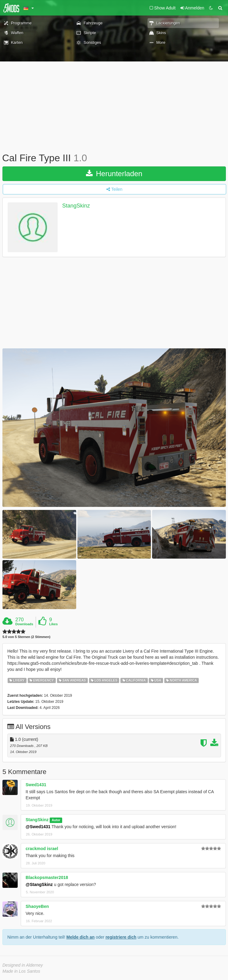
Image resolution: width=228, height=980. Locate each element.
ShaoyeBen (37, 906)
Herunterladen (114, 174)
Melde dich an (81, 937)
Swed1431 (36, 785)
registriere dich (121, 937)
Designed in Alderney (23, 965)
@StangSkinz (39, 884)
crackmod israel (42, 849)
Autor (56, 820)
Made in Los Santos (21, 971)
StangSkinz (76, 206)
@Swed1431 (38, 827)
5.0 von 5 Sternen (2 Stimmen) (26, 637)
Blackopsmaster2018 (47, 877)
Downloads (24, 624)
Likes (53, 624)
